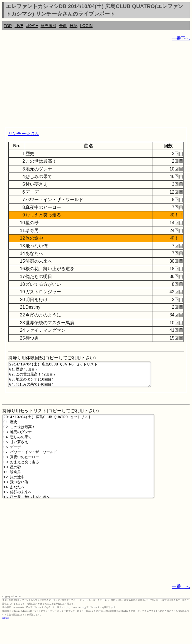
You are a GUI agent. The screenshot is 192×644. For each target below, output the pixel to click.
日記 (74, 26)
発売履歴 (48, 26)
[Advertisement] (96, 85)
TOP (8, 26)
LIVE (19, 26)
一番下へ (181, 38)
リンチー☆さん (24, 134)
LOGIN (87, 26)
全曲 (63, 26)
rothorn (6, 640)
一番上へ (181, 608)
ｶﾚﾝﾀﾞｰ (32, 26)
